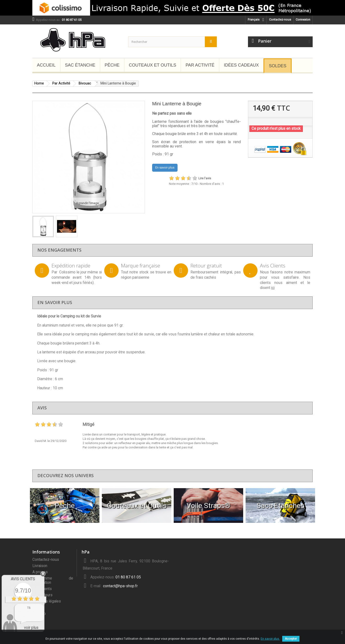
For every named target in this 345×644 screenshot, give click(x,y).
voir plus (31, 628)
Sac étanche (80, 65)
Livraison (40, 566)
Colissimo (67, 272)
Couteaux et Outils (153, 65)
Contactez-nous (280, 20)
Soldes (278, 66)
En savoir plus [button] (165, 167)
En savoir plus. (270, 639)
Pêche (112, 65)
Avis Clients (23, 579)
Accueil (46, 65)
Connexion (303, 20)
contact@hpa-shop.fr (120, 586)
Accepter (291, 639)
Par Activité (200, 65)
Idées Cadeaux (241, 65)
